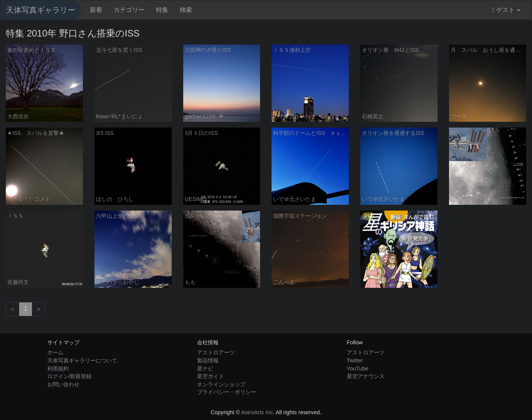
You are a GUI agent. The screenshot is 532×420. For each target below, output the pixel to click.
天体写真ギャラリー (41, 10)
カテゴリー (129, 10)
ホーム (55, 352)
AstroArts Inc (257, 412)
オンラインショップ (221, 384)
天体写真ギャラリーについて (82, 360)
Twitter (355, 360)
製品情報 (208, 360)
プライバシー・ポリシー (227, 392)
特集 (162, 10)
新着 (96, 10)
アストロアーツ (216, 352)
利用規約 (58, 369)
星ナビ (205, 369)
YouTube (358, 369)
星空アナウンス (366, 376)
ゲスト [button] (506, 10)
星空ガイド (210, 376)
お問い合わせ (63, 384)
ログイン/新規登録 (70, 376)
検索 (186, 10)
